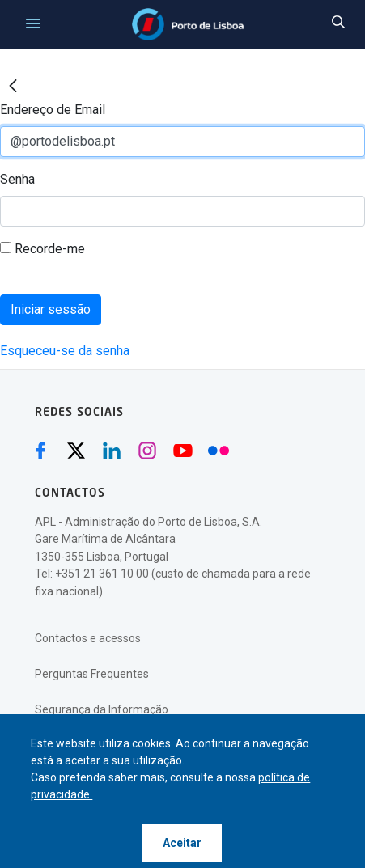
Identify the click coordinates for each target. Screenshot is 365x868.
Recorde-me (42, 249)
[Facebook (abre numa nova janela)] (40, 451)
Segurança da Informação (102, 709)
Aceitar (182, 843)
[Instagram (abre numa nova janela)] (147, 451)
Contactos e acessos (88, 638)
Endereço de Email (53, 110)
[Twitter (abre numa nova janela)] (76, 451)
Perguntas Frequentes (92, 674)
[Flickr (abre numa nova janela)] (219, 451)
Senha (17, 179)
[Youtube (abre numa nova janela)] (183, 451)
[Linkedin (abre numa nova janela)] (112, 451)
